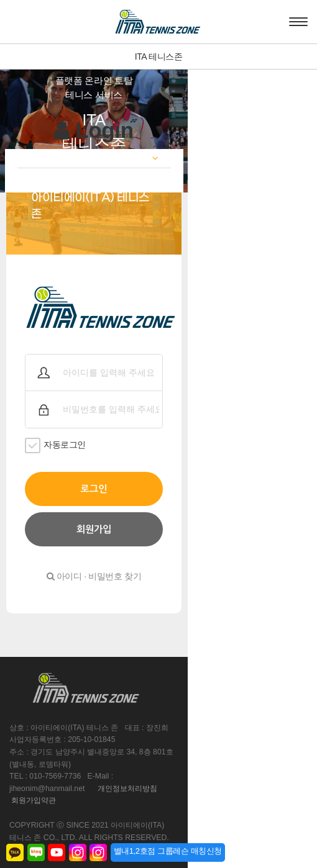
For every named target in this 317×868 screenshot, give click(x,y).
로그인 (158, 472)
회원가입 (158, 512)
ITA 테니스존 (159, 57)
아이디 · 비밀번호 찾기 (158, 559)
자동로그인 (55, 428)
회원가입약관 (34, 747)
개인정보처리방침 (233, 735)
